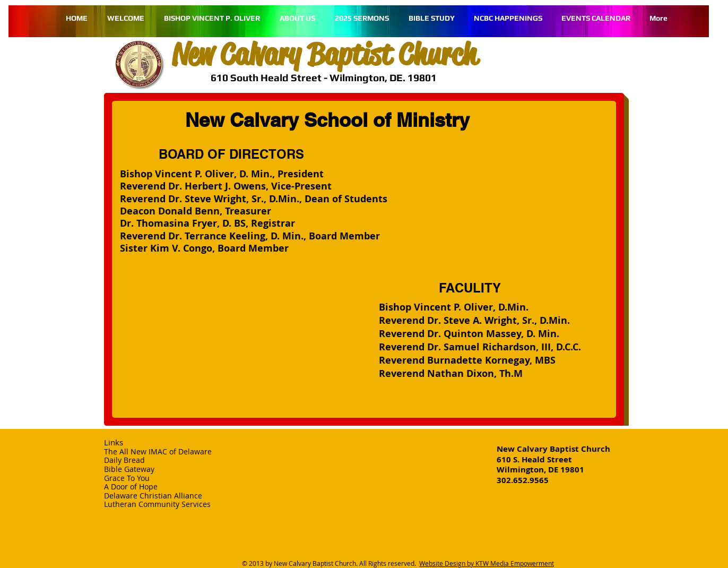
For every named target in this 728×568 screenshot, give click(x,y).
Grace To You (127, 478)
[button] (431, 18)
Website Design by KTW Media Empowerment (487, 563)
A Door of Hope (131, 487)
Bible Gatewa (127, 469)
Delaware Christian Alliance (153, 496)
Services (196, 504)
